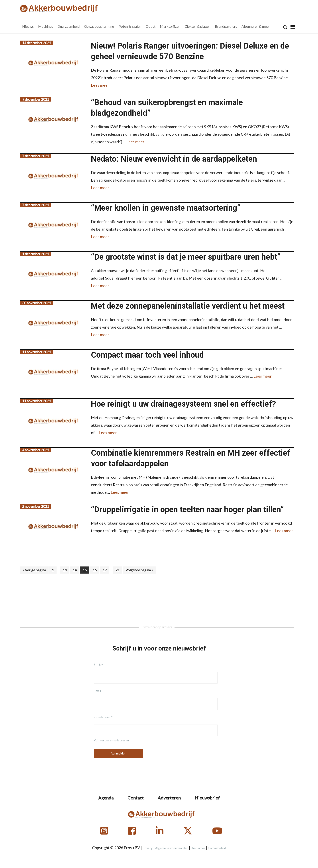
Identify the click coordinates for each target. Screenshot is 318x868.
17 (106, 570)
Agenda (106, 798)
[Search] (285, 27)
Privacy (148, 848)
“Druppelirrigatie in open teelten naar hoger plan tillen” (187, 509)
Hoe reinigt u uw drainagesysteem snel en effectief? (183, 404)
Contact (136, 798)
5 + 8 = (98, 665)
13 (66, 570)
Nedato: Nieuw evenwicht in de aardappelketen (174, 159)
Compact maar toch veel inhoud (147, 355)
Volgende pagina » (139, 571)
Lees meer (100, 85)
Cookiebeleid (217, 848)
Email (97, 691)
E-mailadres (102, 717)
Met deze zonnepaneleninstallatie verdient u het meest (188, 306)
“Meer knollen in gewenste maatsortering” (166, 208)
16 (96, 570)
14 (76, 570)
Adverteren (169, 798)
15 (86, 570)
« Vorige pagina (34, 571)
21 (119, 570)
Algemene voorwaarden (172, 848)
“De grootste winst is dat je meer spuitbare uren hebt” (186, 257)
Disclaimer (198, 848)
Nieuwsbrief (207, 798)
